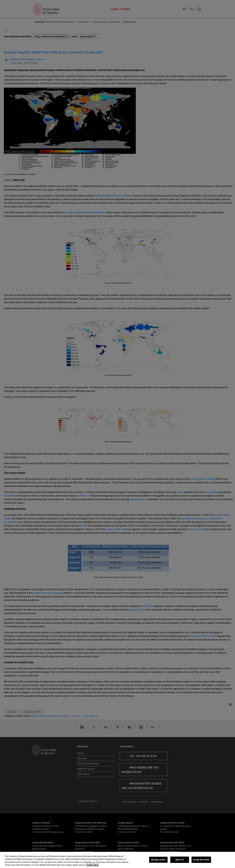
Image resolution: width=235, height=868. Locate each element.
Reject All (180, 860)
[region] (117, 860)
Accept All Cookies (201, 860)
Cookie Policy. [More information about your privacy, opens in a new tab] (92, 865)
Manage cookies (158, 860)
